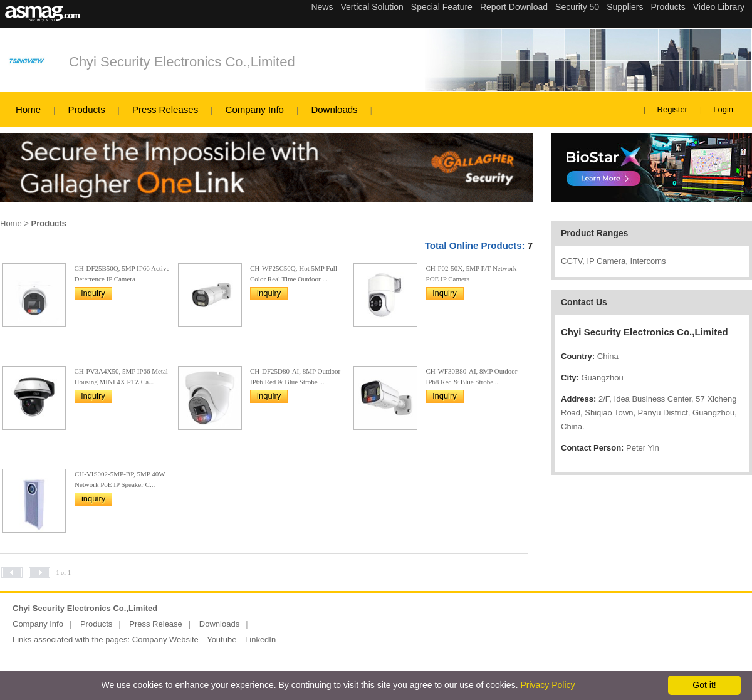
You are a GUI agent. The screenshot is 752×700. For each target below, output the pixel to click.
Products (86, 109)
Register (672, 109)
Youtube (222, 640)
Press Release (156, 624)
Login (723, 109)
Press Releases (165, 109)
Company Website (165, 640)
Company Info (255, 109)
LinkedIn (260, 640)
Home (28, 109)
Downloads (334, 109)
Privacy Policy (547, 685)
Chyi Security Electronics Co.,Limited (182, 62)
